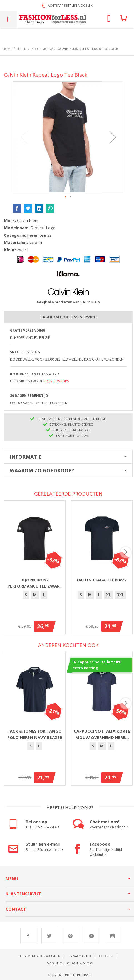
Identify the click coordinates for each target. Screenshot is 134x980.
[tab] (68, 457)
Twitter (49, 936)
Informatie (26, 457)
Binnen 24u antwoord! (45, 850)
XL (109, 595)
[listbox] (35, 596)
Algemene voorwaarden (40, 956)
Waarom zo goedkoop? (42, 470)
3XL (121, 595)
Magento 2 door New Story (70, 963)
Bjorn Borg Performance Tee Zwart (35, 583)
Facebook (28, 936)
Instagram (113, 936)
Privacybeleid (80, 956)
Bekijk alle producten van (68, 302)
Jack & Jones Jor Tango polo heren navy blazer (35, 734)
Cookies (106, 956)
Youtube (91, 936)
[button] (113, 137)
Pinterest (70, 936)
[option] (26, 595)
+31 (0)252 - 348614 (43, 827)
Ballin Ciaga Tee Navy (102, 580)
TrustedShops (56, 381)
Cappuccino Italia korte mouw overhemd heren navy (102, 734)
